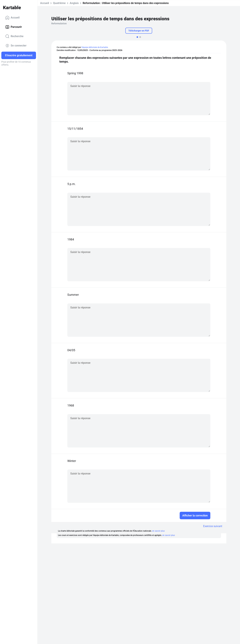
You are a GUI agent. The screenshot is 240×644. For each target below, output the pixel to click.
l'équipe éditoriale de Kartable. (95, 47)
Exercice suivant (213, 526)
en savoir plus (158, 531)
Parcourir (14, 27)
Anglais (74, 3)
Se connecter (16, 46)
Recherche (14, 36)
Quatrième (59, 3)
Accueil (12, 18)
